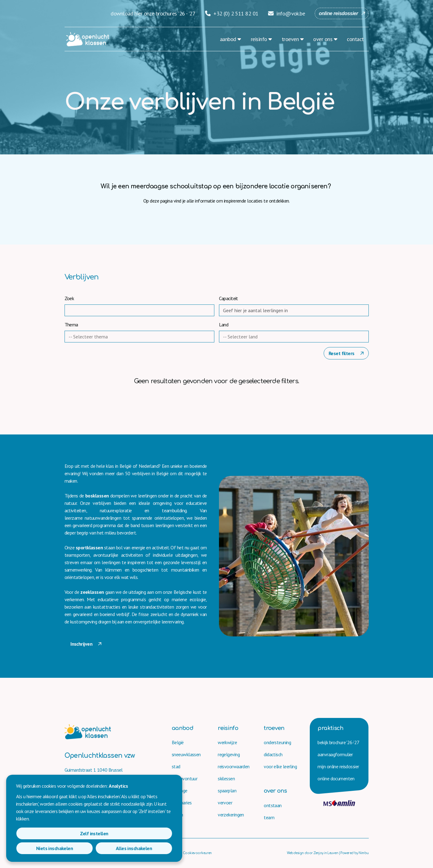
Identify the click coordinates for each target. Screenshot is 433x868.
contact (355, 39)
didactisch (273, 754)
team (269, 817)
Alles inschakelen (147, 848)
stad (176, 766)
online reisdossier (338, 13)
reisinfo (259, 39)
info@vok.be (286, 13)
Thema (71, 325)
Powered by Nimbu (354, 853)
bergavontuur (185, 778)
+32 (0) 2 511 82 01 (232, 13)
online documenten (336, 778)
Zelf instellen (41, 848)
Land (224, 325)
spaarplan (227, 790)
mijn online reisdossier (338, 766)
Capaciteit (229, 298)
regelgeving (229, 754)
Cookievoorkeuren (197, 853)
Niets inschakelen (94, 848)
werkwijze (227, 742)
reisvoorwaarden (234, 766)
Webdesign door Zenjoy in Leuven (313, 853)
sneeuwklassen (186, 754)
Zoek (69, 298)
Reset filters (342, 353)
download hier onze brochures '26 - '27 (153, 13)
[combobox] (141, 337)
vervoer (225, 803)
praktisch (330, 728)
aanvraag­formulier (335, 754)
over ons (323, 39)
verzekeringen (231, 815)
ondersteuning (277, 742)
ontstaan (273, 805)
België (178, 742)
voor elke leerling (280, 766)
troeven (290, 39)
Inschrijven (82, 644)
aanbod (228, 39)
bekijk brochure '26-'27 (338, 742)
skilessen (226, 778)
